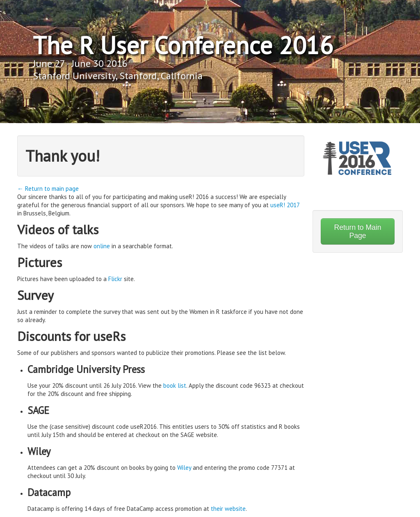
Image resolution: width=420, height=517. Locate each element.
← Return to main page (48, 189)
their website (228, 509)
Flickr (115, 279)
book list (175, 385)
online (102, 246)
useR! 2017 (285, 205)
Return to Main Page (358, 231)
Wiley (184, 468)
